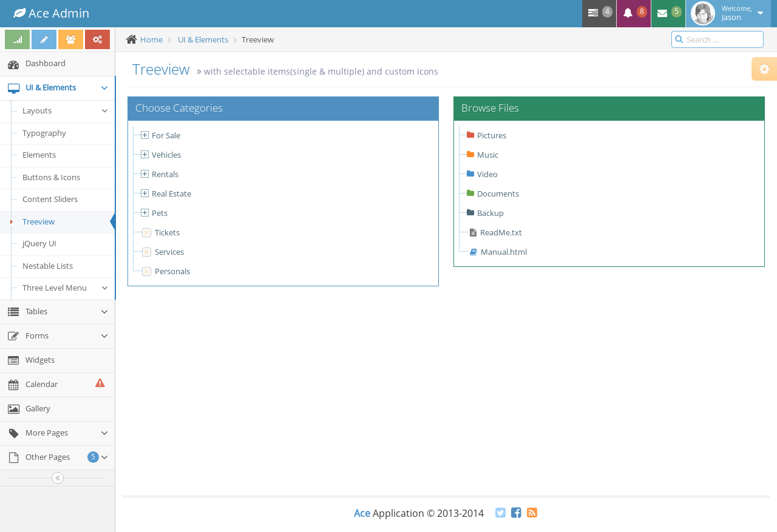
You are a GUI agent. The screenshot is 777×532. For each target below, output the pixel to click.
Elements (39, 155)
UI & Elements (203, 39)
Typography (44, 133)
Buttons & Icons (51, 177)
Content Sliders (50, 199)
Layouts (66, 110)
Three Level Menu (66, 288)
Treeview (30, 221)
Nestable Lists (48, 266)
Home (151, 39)
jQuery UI (39, 243)
